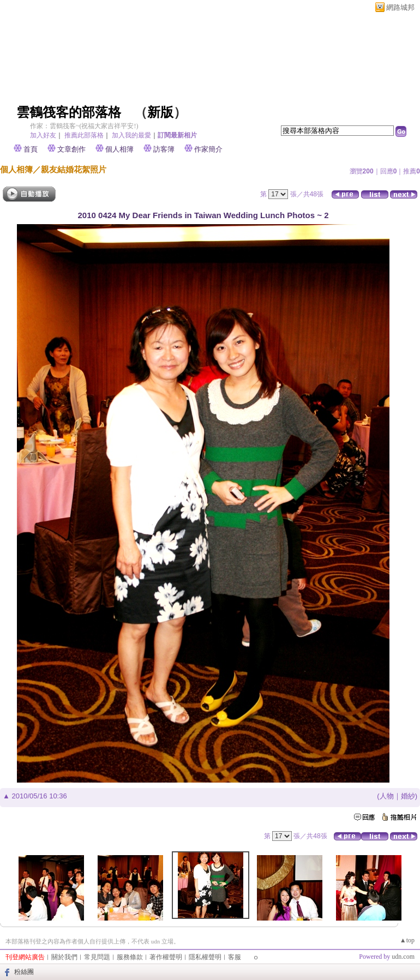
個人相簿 (119, 149)
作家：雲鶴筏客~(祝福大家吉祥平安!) (84, 126)
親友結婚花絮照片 (74, 169)
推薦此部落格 (84, 135)
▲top (407, 940)
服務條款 (130, 957)
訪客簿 (164, 149)
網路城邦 (400, 7)
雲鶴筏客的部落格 (69, 112)
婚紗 (408, 796)
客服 (235, 957)
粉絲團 (24, 972)
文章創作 (71, 149)
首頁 (31, 149)
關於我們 (64, 957)
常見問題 (97, 957)
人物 (387, 796)
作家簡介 (208, 149)
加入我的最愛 (131, 135)
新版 (160, 112)
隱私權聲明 (205, 957)
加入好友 (43, 135)
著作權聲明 (166, 957)
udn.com (403, 957)
